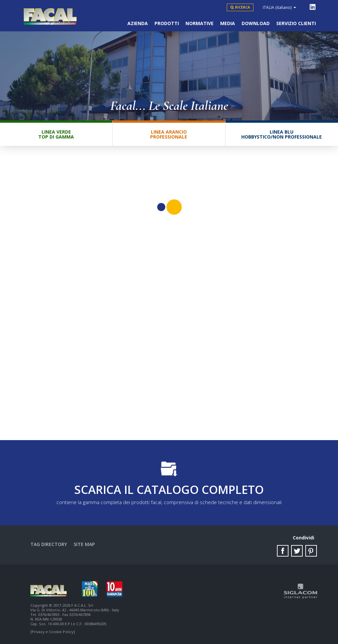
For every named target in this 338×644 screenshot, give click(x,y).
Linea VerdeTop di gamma (56, 134)
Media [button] (228, 23)
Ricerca (242, 7)
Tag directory (49, 544)
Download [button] (256, 23)
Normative (200, 23)
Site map (84, 544)
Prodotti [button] (167, 23)
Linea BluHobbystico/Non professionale (282, 134)
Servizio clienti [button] (296, 23)
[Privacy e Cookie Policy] (53, 632)
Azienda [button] (138, 23)
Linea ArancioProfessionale (169, 134)
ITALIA (279, 7)
